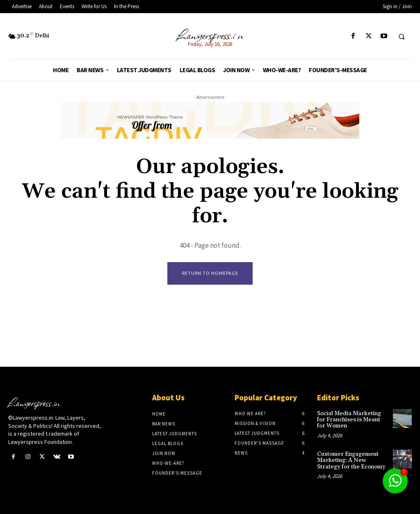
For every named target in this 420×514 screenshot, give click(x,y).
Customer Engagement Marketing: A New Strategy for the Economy (351, 460)
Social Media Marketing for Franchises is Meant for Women (349, 420)
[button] (402, 37)
